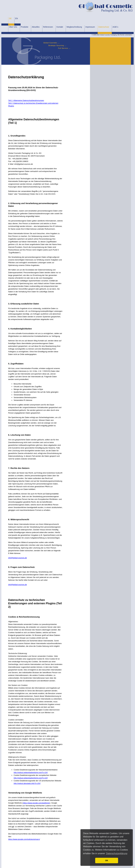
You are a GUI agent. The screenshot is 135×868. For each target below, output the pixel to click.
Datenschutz (104, 27)
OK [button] (107, 860)
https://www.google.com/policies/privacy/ (24, 839)
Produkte (24, 27)
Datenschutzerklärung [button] (117, 853)
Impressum (90, 27)
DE (10, 18)
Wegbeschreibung (74, 27)
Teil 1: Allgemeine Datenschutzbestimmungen (26, 100)
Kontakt (60, 27)
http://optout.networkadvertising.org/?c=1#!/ (31, 772)
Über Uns (13, 27)
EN (16, 18)
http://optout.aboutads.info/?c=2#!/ (27, 783)
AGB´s (115, 27)
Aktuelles (36, 27)
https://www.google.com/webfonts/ (36, 803)
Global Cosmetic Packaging (108, 35)
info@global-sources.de (18, 558)
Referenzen (48, 27)
